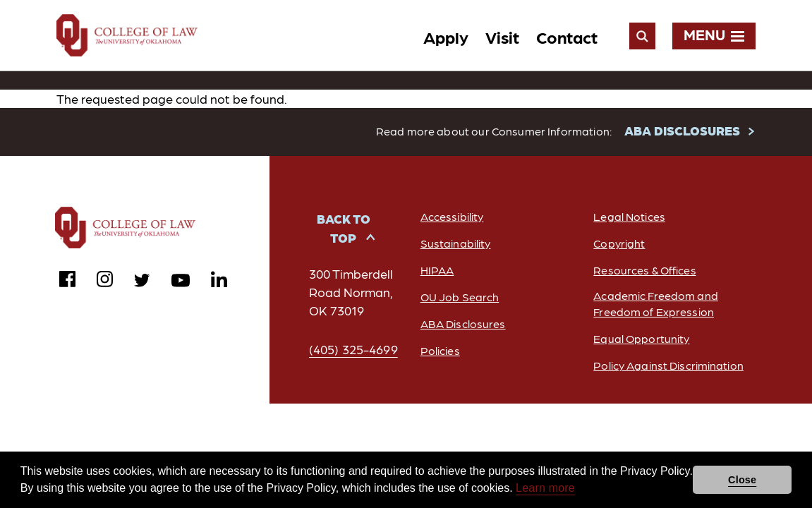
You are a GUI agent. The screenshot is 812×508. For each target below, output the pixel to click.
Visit (502, 36)
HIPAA (437, 271)
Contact (567, 36)
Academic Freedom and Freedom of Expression (655, 304)
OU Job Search (460, 297)
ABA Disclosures (463, 324)
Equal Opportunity (641, 339)
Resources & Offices (644, 271)
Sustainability (456, 244)
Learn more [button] (545, 488)
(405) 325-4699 (353, 350)
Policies (440, 351)
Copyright (619, 244)
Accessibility (452, 217)
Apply (446, 36)
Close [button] (742, 480)
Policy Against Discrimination (668, 366)
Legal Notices (629, 217)
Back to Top (344, 229)
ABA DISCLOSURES (682, 131)
